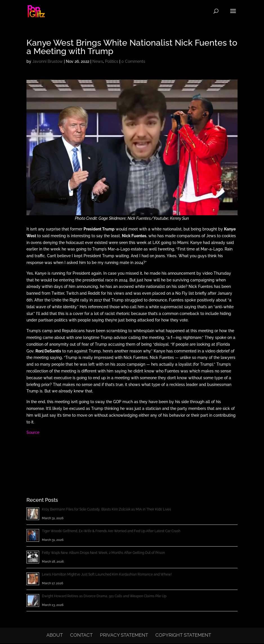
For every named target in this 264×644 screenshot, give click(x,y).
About (55, 635)
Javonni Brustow (48, 61)
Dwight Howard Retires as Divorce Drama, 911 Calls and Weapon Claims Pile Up (104, 596)
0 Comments (133, 61)
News (98, 61)
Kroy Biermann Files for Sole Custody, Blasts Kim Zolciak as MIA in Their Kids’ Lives (107, 509)
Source (33, 432)
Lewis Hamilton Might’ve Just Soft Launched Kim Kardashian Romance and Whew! (107, 574)
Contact (81, 635)
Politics (112, 61)
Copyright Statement (183, 635)
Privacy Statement (124, 635)
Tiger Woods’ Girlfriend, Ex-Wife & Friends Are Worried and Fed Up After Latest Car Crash (111, 531)
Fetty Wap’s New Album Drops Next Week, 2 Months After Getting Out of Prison (103, 553)
